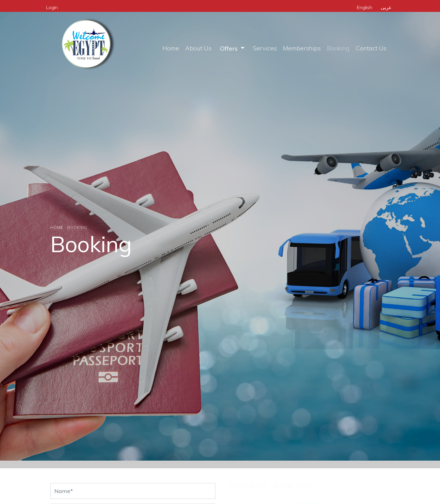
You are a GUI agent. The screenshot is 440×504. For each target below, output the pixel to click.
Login (52, 7)
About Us (198, 48)
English (364, 7)
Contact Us (371, 48)
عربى (386, 7)
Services (265, 48)
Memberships (302, 48)
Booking (338, 48)
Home (171, 48)
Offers (230, 48)
